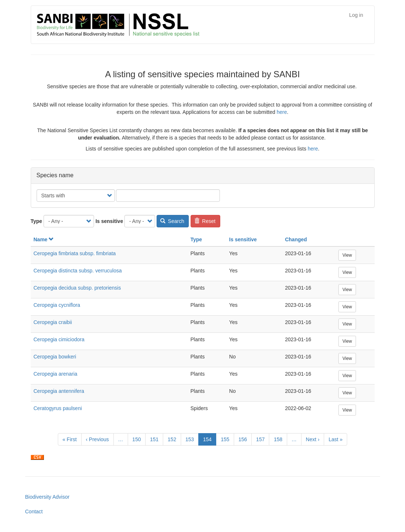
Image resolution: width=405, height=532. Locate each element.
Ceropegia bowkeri (55, 357)
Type (37, 221)
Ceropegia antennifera (59, 391)
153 (192, 439)
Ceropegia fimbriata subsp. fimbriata (75, 253)
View (347, 255)
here (282, 112)
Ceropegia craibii (53, 322)
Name (44, 239)
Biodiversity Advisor (47, 497)
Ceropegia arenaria (56, 374)
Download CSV (37, 457)
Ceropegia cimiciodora (59, 339)
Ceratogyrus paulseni (58, 408)
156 (245, 439)
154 (210, 441)
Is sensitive (109, 221)
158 (280, 439)
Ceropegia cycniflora (57, 305)
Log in (356, 15)
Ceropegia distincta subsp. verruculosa (78, 271)
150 (138, 439)
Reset (205, 221)
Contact (34, 511)
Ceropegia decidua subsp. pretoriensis (77, 288)
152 (174, 439)
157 (262, 439)
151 (156, 439)
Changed (296, 239)
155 (227, 439)
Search (172, 221)
